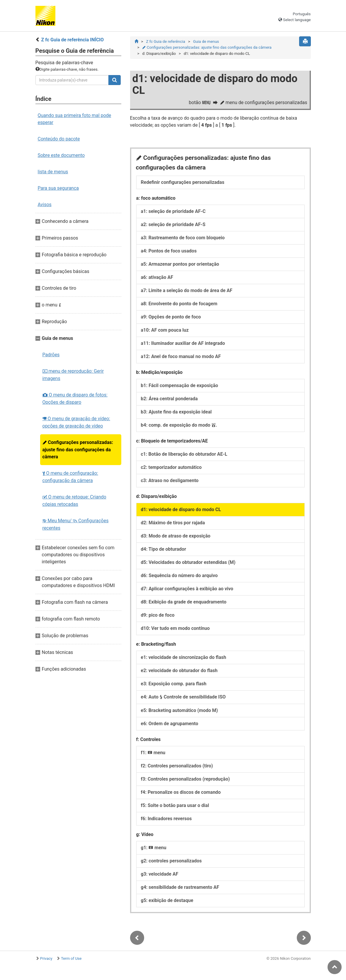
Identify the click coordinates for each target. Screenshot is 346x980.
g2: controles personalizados (171, 861)
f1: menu (153, 753)
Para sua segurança (58, 188)
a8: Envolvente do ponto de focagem (179, 304)
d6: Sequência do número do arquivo (179, 575)
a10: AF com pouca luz (165, 330)
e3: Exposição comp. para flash (174, 684)
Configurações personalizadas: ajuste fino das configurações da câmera (78, 450)
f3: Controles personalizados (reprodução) (185, 779)
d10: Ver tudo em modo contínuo (175, 628)
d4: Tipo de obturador (164, 549)
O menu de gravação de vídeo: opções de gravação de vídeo (76, 422)
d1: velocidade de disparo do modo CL (181, 510)
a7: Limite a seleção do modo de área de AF (187, 290)
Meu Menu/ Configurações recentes (76, 524)
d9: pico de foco (158, 615)
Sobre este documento (61, 155)
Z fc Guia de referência (165, 41)
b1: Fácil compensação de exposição (180, 385)
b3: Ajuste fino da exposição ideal (176, 412)
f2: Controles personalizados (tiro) (177, 766)
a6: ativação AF (157, 277)
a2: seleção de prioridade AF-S (173, 224)
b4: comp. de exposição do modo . (179, 425)
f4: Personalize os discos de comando (181, 792)
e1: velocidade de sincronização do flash (184, 657)
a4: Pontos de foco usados (169, 251)
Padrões (51, 355)
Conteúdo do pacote (59, 139)
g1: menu (154, 848)
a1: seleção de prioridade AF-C (173, 211)
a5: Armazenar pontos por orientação (180, 264)
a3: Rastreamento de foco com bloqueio (183, 238)
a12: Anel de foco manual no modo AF (181, 356)
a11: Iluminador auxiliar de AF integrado (183, 343)
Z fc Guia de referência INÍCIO (72, 40)
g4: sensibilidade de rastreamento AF (180, 887)
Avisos (45, 205)
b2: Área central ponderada (169, 399)
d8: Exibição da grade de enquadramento (184, 602)
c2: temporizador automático (171, 467)
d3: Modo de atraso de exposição (176, 536)
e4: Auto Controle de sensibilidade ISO (183, 697)
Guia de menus (206, 41)
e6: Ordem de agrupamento (170, 724)
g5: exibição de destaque (167, 900)
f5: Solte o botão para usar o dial (175, 805)
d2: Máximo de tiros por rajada (173, 523)
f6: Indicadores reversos (166, 819)
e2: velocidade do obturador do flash (179, 670)
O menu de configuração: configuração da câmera (70, 477)
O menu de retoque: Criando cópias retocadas (74, 501)
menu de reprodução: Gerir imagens (73, 375)
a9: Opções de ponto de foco (171, 317)
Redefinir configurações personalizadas (183, 182)
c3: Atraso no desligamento (170, 480)
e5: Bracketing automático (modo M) (179, 710)
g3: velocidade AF (160, 874)
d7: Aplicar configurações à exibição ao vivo (187, 589)
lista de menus (53, 172)
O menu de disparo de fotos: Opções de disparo (75, 399)
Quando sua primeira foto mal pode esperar (75, 119)
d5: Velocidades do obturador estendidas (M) (188, 562)
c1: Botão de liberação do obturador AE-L (184, 454)
